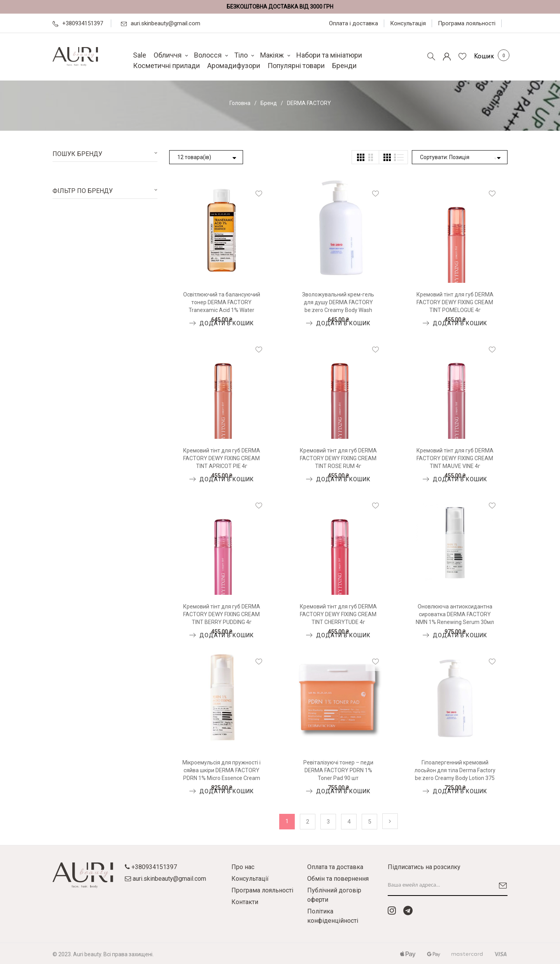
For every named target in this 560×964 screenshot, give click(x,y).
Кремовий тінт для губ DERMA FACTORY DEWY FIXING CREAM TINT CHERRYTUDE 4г (338, 614)
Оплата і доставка (353, 23)
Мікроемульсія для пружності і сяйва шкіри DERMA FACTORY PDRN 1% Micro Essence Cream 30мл (221, 771)
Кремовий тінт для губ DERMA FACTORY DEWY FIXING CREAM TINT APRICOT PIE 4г (222, 458)
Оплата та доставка (335, 867)
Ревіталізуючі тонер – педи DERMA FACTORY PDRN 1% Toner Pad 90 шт (338, 770)
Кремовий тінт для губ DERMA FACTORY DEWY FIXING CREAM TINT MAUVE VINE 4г (455, 458)
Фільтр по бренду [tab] (83, 191)
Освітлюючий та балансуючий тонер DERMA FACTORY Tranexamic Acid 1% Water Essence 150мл (222, 303)
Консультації (250, 879)
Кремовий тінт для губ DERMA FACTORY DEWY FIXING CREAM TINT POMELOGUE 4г (455, 302)
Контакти (245, 902)
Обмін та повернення (338, 879)
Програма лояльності (467, 23)
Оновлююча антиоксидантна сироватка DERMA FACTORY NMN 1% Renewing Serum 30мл (455, 614)
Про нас (243, 867)
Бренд (269, 103)
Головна (240, 103)
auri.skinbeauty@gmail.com (161, 23)
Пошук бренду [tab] (77, 154)
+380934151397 (78, 23)
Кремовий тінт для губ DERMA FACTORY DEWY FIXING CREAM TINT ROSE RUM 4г (338, 458)
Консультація (408, 23)
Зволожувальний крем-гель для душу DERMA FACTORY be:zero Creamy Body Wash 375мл (338, 303)
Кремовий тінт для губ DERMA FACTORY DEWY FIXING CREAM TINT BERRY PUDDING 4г (222, 614)
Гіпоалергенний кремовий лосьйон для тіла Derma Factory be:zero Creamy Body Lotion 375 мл (455, 771)
